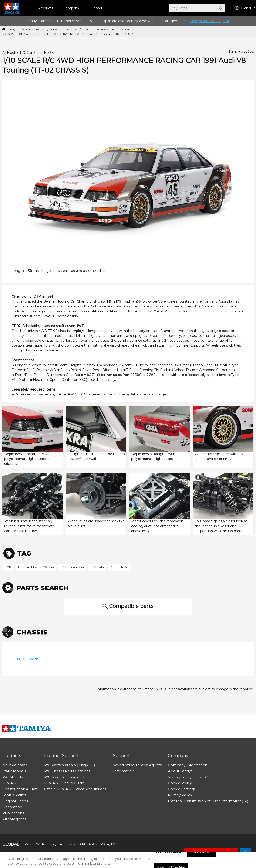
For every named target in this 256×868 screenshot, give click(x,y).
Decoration (12, 807)
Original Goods (15, 801)
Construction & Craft (20, 789)
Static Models (14, 771)
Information (124, 771)
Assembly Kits (120, 567)
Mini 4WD (11, 783)
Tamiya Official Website (23, 29)
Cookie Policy (180, 783)
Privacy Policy (180, 795)
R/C (8, 567)
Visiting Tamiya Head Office (192, 777)
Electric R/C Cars (78, 29)
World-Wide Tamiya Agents (137, 765)
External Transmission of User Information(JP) (208, 801)
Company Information (188, 765)
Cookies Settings (168, 853)
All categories (14, 819)
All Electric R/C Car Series (113, 29)
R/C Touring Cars (72, 567)
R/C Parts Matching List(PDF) (70, 765)
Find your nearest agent (210, 21)
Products (46, 8)
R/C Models (53, 29)
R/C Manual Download (64, 777)
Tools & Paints (14, 795)
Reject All (201, 853)
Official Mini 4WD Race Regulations (75, 789)
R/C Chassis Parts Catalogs (67, 771)
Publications (13, 813)
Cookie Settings (182, 789)
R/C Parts (97, 567)
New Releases (15, 765)
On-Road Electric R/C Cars (36, 567)
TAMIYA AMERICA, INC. (98, 844)
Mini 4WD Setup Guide (64, 783)
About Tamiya (180, 771)
